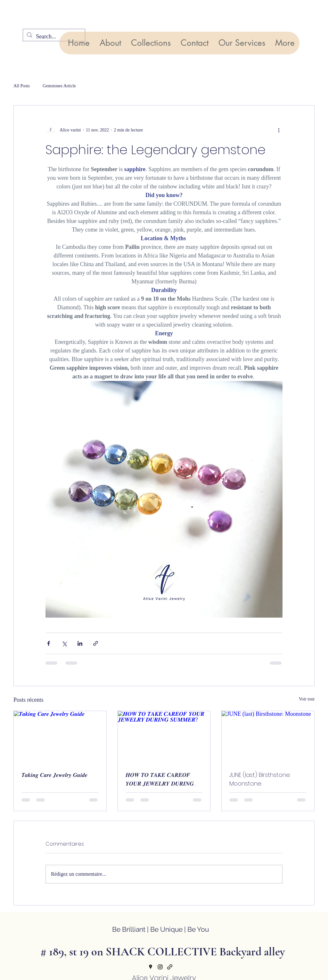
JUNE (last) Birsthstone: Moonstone (260, 779)
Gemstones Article (59, 86)
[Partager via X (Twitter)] (64, 643)
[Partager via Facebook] (49, 643)
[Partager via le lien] (96, 643)
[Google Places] (151, 967)
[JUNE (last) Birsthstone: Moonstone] (268, 737)
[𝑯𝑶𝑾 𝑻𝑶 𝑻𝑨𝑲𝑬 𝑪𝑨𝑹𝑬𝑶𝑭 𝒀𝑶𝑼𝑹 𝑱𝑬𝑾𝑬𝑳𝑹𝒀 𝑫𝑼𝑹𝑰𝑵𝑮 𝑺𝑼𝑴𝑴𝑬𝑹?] (164, 737)
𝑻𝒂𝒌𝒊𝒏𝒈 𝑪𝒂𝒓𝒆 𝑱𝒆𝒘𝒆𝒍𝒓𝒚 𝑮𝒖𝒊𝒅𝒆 (54, 775)
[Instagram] (160, 967)
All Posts (22, 86)
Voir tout (307, 699)
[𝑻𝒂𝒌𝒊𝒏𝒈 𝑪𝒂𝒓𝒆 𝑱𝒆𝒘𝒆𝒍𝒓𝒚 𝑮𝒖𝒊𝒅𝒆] (60, 737)
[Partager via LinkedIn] (80, 643)
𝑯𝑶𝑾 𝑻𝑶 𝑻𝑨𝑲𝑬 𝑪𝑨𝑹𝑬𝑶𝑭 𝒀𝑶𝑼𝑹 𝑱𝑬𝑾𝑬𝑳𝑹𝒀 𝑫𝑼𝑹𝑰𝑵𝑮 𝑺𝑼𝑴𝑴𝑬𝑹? (160, 779)
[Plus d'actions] (279, 130)
